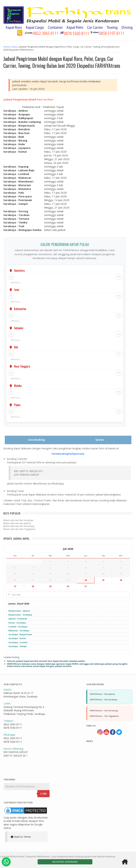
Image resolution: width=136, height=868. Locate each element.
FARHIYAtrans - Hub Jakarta (102, 694)
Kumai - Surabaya (17, 623)
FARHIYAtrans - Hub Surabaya (103, 699)
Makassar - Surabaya (19, 630)
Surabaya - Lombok (18, 642)
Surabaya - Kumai (17, 638)
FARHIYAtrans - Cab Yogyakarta (104, 716)
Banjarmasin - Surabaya (20, 615)
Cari (44, 794)
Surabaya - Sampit (18, 646)
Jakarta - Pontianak (18, 619)
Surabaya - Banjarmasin (20, 634)
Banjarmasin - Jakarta (19, 611)
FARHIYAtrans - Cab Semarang (104, 710)
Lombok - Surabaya (18, 627)
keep (15, 47)
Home (7, 47)
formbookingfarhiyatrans (68, 454)
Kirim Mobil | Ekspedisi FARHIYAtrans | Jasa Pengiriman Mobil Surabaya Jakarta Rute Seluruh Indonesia (64, 857)
